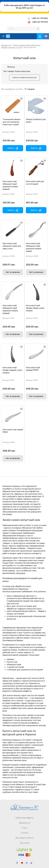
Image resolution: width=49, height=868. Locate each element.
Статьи (24, 833)
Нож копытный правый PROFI (33, 369)
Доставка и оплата (24, 838)
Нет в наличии (13, 272)
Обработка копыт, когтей (12, 47)
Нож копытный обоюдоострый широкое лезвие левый (34, 247)
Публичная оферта (24, 818)
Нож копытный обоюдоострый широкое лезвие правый (10, 185)
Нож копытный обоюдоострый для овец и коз (12, 246)
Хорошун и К (6, 45)
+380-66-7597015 (40, 22)
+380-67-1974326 (40, 18)
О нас (25, 828)
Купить (11, 148)
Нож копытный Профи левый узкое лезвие (35, 308)
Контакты (25, 843)
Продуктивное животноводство (27, 45)
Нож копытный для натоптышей (35, 183)
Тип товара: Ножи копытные (17, 71)
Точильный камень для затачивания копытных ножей (11, 122)
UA (3, 36)
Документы (25, 823)
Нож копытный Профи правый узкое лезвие (12, 370)
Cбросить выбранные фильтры (25, 77)
